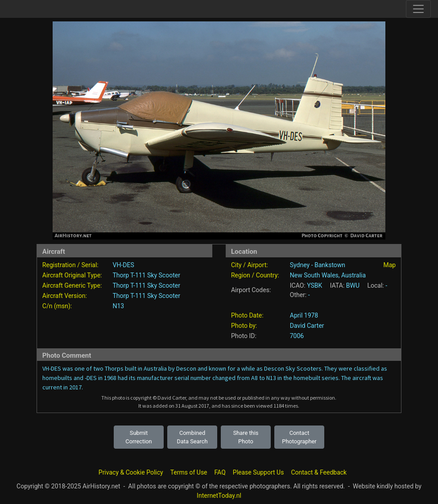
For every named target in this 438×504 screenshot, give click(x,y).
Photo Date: (247, 315)
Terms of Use (189, 472)
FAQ (220, 472)
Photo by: (244, 326)
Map (389, 265)
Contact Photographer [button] (299, 437)
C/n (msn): (57, 306)
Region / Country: (255, 275)
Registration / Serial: (70, 265)
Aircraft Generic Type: (72, 285)
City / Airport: (250, 265)
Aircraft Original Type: (72, 275)
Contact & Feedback (319, 472)
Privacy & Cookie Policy (131, 472)
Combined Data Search (192, 437)
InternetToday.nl (219, 496)
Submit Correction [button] (138, 437)
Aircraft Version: (65, 296)
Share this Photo (246, 437)
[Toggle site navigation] (418, 9)
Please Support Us (258, 472)
